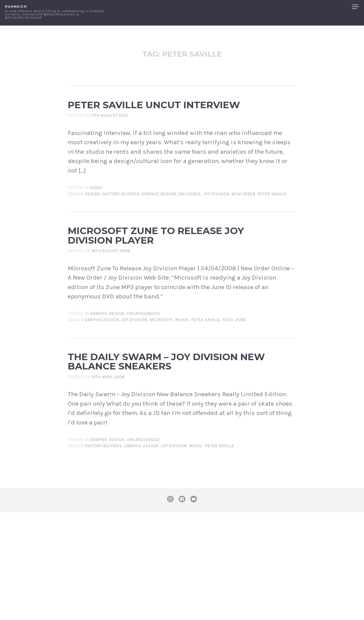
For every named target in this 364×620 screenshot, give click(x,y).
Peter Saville (272, 225)
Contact (300, 7)
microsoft (161, 390)
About (278, 7)
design (92, 225)
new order (244, 225)
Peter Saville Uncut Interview (158, 121)
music (182, 390)
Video (96, 219)
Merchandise (331, 7)
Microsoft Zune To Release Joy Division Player (170, 285)
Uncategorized (143, 383)
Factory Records (121, 225)
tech (228, 390)
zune (241, 390)
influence (190, 225)
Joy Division (216, 225)
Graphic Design (159, 225)
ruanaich (16, 7)
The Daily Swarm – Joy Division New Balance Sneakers (167, 449)
